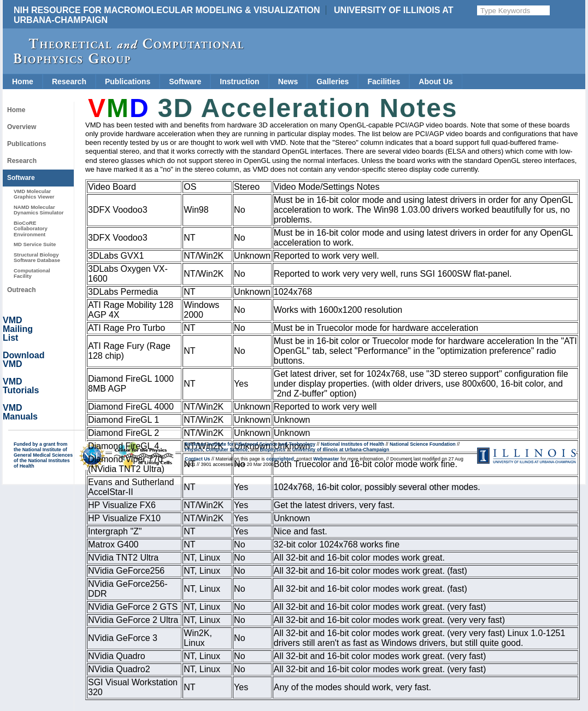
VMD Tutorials (21, 386)
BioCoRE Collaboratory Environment (31, 229)
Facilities (384, 81)
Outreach (22, 290)
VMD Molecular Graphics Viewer (34, 194)
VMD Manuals (20, 412)
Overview (22, 127)
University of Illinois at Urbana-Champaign (341, 450)
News (288, 81)
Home (23, 81)
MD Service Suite (35, 244)
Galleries (333, 81)
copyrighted (280, 459)
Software (185, 81)
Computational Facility (32, 273)
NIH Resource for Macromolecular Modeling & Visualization (167, 10)
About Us (436, 81)
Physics (194, 450)
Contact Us (197, 459)
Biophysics (273, 450)
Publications (128, 81)
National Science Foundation (423, 444)
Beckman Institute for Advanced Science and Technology (250, 444)
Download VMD (23, 360)
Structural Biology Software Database (37, 257)
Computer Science (227, 450)
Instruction (239, 81)
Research (69, 81)
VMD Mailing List (18, 329)
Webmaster (326, 459)
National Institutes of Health (352, 444)
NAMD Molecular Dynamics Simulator (39, 210)
